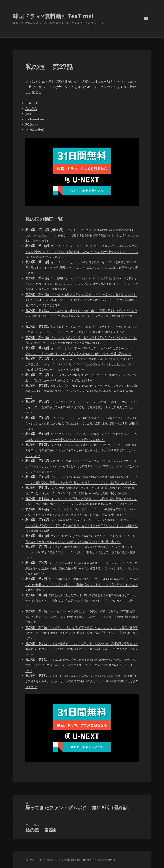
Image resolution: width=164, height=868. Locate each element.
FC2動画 (32, 124)
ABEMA (31, 108)
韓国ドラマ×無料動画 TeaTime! (53, 16)
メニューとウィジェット (146, 24)
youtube (32, 114)
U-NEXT (31, 103)
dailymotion (35, 119)
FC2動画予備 (35, 130)
